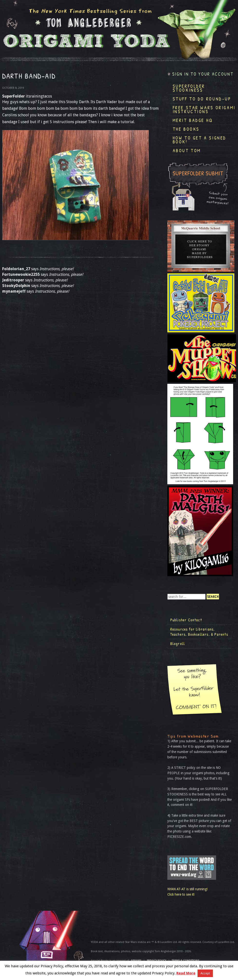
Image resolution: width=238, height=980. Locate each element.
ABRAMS (136, 961)
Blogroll (178, 643)
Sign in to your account (203, 74)
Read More (186, 973)
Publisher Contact (186, 620)
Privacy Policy (157, 961)
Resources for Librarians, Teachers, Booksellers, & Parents (199, 632)
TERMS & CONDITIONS (186, 961)
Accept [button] (205, 973)
